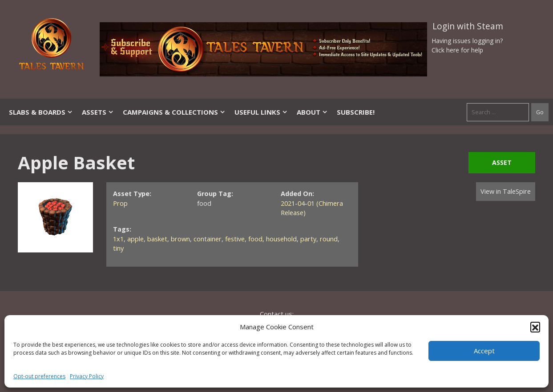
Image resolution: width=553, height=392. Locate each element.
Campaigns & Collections (174, 112)
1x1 (118, 239)
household (281, 239)
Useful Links (261, 112)
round (329, 239)
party (308, 239)
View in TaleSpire (506, 191)
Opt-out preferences (39, 376)
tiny (118, 248)
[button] (535, 327)
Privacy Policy (87, 376)
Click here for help (457, 50)
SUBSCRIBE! (356, 112)
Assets (98, 112)
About (312, 112)
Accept (484, 351)
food (255, 239)
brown (180, 239)
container (208, 239)
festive (235, 239)
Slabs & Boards (41, 112)
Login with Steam (468, 26)
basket (157, 239)
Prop (120, 203)
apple (135, 239)
